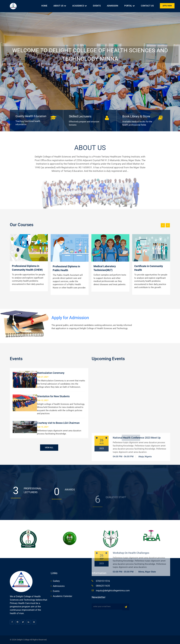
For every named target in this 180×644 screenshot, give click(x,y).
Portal (130, 6)
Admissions (59, 586)
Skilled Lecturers (80, 116)
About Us (60, 6)
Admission (112, 6)
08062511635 (103, 586)
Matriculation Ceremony (51, 373)
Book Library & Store (136, 116)
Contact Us (147, 6)
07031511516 (103, 581)
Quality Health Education (31, 116)
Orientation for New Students (53, 396)
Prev (5, 69)
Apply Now (167, 6)
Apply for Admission (70, 318)
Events (97, 6)
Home (44, 6)
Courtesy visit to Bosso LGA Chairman (58, 423)
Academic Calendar (63, 596)
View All (49, 447)
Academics (80, 6)
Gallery (56, 581)
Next (175, 69)
